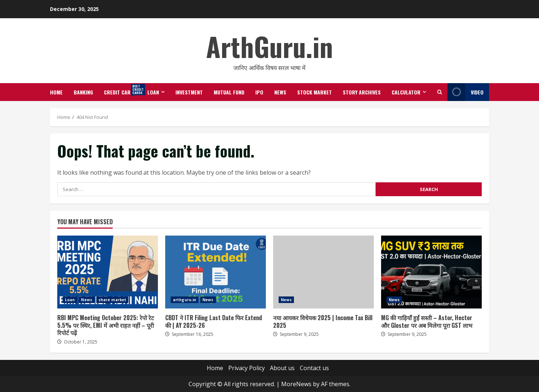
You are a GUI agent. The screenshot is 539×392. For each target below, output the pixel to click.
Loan (153, 92)
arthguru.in (185, 300)
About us (282, 368)
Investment (189, 92)
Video (466, 92)
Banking (83, 92)
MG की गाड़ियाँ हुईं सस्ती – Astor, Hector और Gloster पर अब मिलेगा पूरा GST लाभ (431, 272)
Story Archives (362, 92)
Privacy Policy (247, 368)
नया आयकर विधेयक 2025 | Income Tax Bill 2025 (323, 272)
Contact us (314, 368)
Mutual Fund (229, 92)
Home (56, 92)
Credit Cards (123, 90)
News (280, 92)
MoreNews (296, 384)
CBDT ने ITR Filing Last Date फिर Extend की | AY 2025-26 (216, 272)
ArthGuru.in (269, 46)
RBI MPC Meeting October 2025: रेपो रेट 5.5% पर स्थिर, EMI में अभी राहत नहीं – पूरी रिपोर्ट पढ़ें (108, 272)
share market (112, 300)
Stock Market (315, 92)
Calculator (406, 92)
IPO (259, 92)
